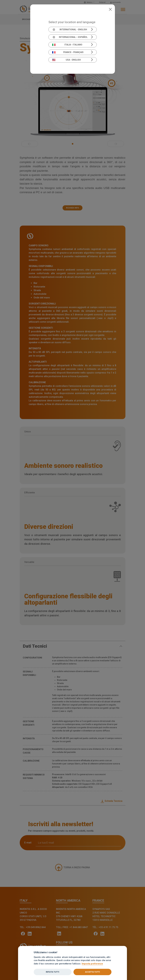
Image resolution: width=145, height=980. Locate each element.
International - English (70, 30)
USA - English (67, 60)
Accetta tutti (92, 972)
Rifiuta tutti (53, 972)
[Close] (110, 9)
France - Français (68, 52)
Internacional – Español (70, 37)
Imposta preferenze (92, 964)
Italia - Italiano (67, 45)
